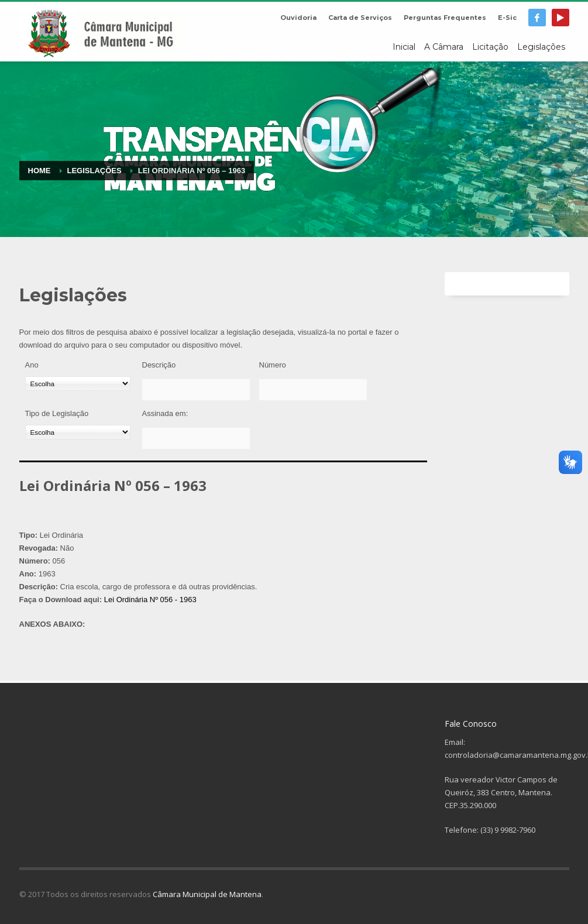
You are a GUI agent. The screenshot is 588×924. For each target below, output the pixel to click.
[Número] (313, 390)
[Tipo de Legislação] (78, 432)
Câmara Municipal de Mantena (207, 894)
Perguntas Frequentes (445, 18)
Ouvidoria (298, 18)
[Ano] (78, 384)
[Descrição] (196, 390)
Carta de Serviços (360, 18)
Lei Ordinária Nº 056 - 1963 (150, 600)
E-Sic (507, 18)
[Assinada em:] (196, 438)
